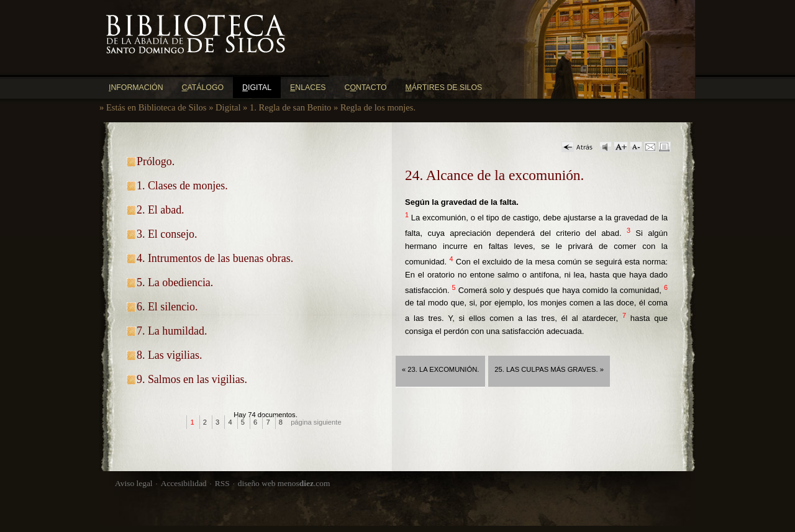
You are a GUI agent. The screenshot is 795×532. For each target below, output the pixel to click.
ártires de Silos (444, 88)
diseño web (257, 483)
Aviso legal (134, 483)
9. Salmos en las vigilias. (192, 379)
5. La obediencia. (175, 282)
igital (257, 88)
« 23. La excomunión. (440, 369)
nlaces (308, 88)
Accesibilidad (184, 483)
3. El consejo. (167, 234)
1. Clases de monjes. (182, 186)
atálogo (203, 88)
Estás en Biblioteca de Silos (157, 107)
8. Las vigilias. (169, 355)
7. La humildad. (172, 331)
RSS (222, 483)
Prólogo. (156, 161)
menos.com (304, 483)
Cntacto (366, 88)
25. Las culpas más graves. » (549, 369)
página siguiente (316, 422)
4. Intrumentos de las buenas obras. (215, 258)
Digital (228, 107)
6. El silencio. (167, 307)
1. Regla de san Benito (290, 107)
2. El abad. (161, 210)
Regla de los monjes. (378, 107)
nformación (136, 88)
